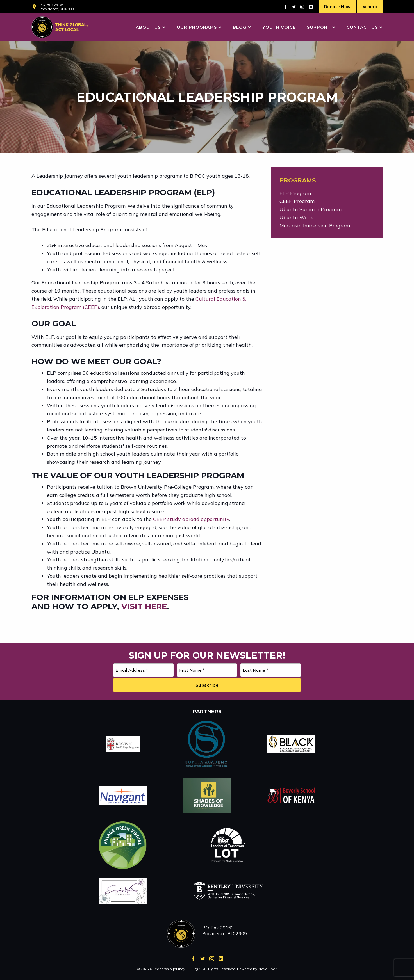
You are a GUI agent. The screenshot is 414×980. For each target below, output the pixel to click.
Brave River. (268, 969)
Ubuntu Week (296, 217)
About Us (148, 27)
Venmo (370, 7)
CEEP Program (297, 201)
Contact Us (362, 27)
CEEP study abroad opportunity (191, 519)
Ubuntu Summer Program (310, 209)
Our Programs (197, 27)
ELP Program (295, 193)
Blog (240, 27)
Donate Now (337, 7)
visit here (144, 606)
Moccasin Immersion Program (315, 226)
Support (319, 27)
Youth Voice (279, 27)
